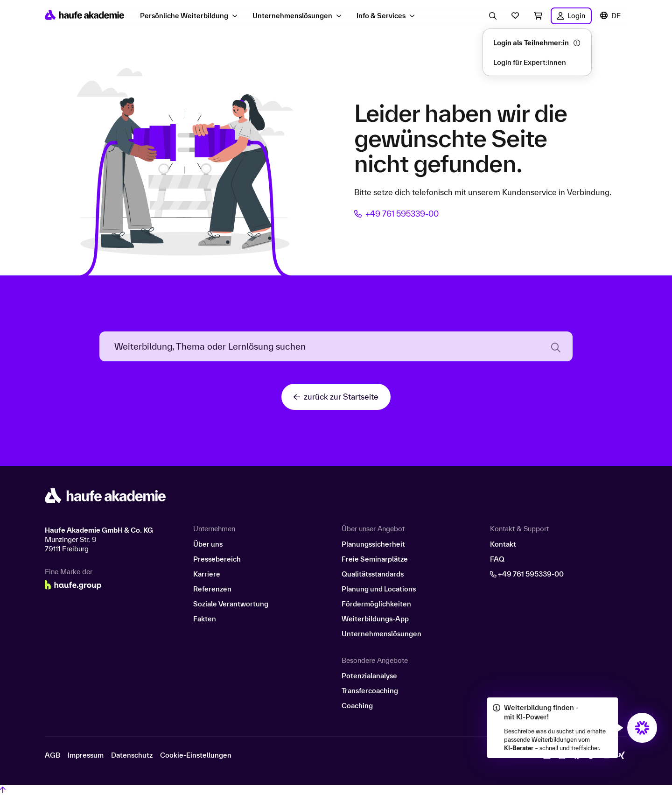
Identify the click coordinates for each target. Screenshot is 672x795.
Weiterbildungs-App (375, 619)
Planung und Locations (379, 589)
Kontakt (503, 544)
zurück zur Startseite (336, 397)
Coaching (357, 706)
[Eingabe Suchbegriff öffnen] (493, 16)
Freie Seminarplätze (375, 559)
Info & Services (381, 16)
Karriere (207, 574)
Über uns (208, 544)
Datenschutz (132, 755)
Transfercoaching (370, 691)
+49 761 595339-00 (396, 214)
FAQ (497, 559)
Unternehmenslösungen (292, 16)
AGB (52, 755)
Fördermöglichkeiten (376, 604)
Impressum (86, 755)
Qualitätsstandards (373, 574)
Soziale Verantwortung (231, 604)
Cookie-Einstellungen (196, 755)
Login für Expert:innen (530, 62)
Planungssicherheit (373, 544)
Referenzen (212, 589)
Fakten (205, 619)
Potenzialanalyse (369, 676)
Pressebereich (217, 559)
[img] (642, 728)
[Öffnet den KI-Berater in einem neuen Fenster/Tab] (642, 728)
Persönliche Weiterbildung (184, 16)
